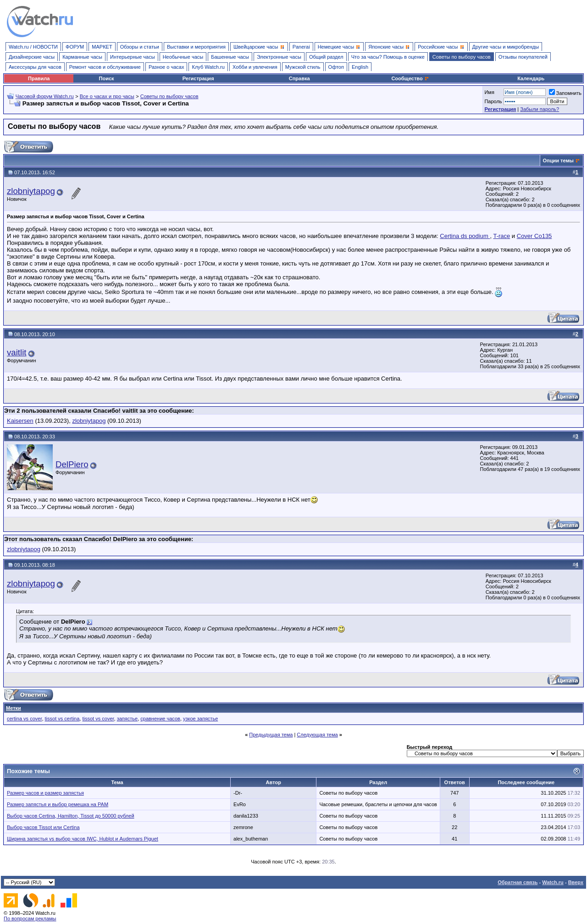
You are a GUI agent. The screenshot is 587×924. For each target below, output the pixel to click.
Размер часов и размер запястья (45, 793)
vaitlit (17, 352)
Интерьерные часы (133, 57)
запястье (127, 719)
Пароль (493, 101)
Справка (299, 78)
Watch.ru (553, 882)
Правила (39, 78)
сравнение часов (160, 719)
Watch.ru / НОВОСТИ (33, 47)
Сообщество (410, 78)
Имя (489, 92)
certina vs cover (24, 719)
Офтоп (336, 67)
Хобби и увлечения (255, 67)
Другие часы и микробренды (506, 47)
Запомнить (565, 93)
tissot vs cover (98, 719)
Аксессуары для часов (35, 67)
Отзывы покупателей (523, 57)
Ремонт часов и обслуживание (105, 67)
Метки (14, 708)
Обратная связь (518, 882)
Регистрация (198, 78)
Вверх (576, 882)
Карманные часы (82, 57)
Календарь (531, 78)
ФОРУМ (75, 47)
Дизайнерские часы (32, 57)
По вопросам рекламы (30, 918)
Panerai (301, 47)
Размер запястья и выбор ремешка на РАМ (58, 804)
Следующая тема (317, 735)
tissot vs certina (62, 719)
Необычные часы (183, 57)
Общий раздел (326, 57)
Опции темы (558, 160)
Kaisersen (20, 421)
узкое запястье (200, 719)
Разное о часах (166, 67)
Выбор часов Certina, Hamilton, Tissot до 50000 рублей (71, 816)
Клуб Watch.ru (208, 67)
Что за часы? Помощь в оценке (388, 57)
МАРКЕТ (102, 47)
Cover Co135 (534, 236)
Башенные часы (230, 57)
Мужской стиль (303, 67)
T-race (501, 236)
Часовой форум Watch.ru (45, 96)
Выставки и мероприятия (196, 47)
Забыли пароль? (540, 109)
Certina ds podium (465, 236)
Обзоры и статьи (140, 47)
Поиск (107, 78)
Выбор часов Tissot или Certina (43, 827)
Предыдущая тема (271, 735)
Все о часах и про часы (107, 96)
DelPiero (72, 464)
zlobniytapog (31, 191)
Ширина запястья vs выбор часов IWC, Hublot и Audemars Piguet (83, 839)
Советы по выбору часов (462, 57)
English (360, 67)
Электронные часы (279, 57)
